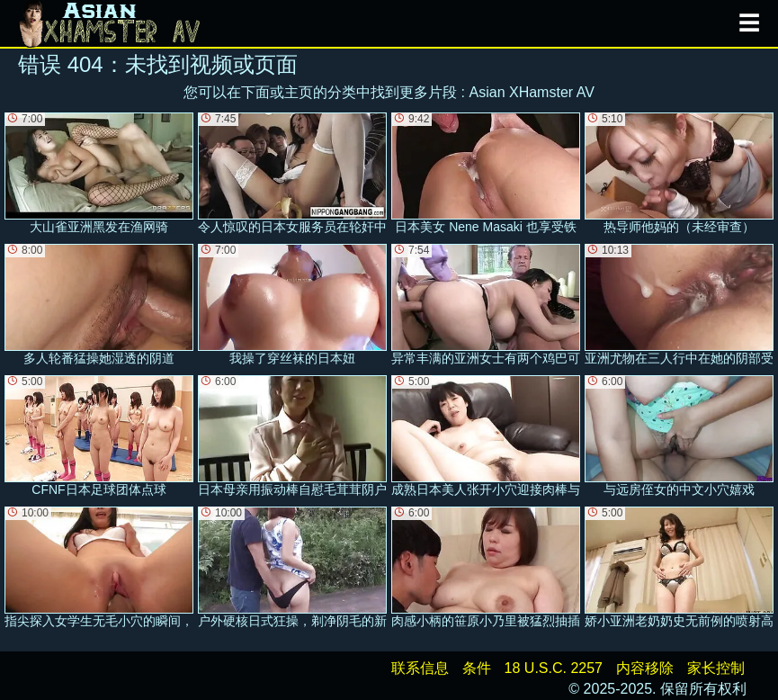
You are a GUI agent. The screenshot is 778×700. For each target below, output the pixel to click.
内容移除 (645, 668)
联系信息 (420, 668)
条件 (477, 668)
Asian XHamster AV (532, 92)
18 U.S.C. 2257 (554, 668)
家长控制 (716, 668)
